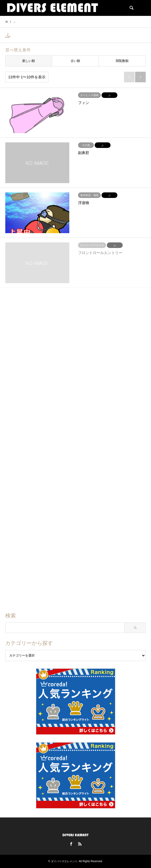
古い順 (75, 61)
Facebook (71, 844)
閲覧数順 (122, 61)
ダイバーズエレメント (64, 861)
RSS (80, 844)
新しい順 (29, 61)
